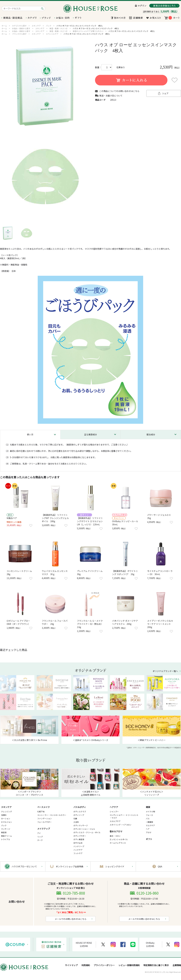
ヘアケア (114, 807)
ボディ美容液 (79, 839)
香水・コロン (115, 836)
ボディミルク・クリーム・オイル (87, 832)
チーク (40, 840)
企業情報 (177, 965)
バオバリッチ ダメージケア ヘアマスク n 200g (125, 622)
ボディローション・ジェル (84, 829)
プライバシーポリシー (104, 965)
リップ (40, 837)
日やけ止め (78, 843)
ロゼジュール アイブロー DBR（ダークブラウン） (18, 622)
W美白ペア (12, 518)
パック (4, 825)
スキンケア (6, 807)
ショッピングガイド (115, 866)
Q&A (160, 866)
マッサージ (6, 829)
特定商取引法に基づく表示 (156, 965)
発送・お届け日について (111, 96)
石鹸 (75, 818)
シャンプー (114, 811)
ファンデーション (44, 818)
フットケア (78, 853)
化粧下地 (41, 811)
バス (148, 818)
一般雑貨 (149, 822)
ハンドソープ (79, 846)
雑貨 (148, 807)
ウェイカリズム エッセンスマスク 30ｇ (55, 573)
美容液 (4, 832)
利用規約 (86, 965)
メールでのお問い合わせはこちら (71, 919)
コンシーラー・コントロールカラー (52, 815)
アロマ (149, 832)
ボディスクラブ (80, 811)
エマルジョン (6, 822)
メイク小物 (150, 811)
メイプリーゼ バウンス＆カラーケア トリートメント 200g (160, 624)
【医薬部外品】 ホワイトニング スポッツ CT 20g (125, 573)
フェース (149, 815)
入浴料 (76, 822)
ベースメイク (44, 807)
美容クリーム (6, 836)
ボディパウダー (80, 836)
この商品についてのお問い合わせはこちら (119, 91)
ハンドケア (78, 850)
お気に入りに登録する (175, 80)
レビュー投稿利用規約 (129, 965)
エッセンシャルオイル (119, 839)
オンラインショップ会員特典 (70, 866)
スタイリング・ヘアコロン (121, 825)
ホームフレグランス (118, 843)
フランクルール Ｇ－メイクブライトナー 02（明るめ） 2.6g (91, 624)
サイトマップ (71, 965)
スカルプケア (115, 821)
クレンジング (6, 811)
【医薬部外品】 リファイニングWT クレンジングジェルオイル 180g (55, 518)
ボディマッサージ (81, 825)
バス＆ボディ (80, 807)
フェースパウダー (44, 822)
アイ (39, 833)
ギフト (149, 839)
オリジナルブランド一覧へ (165, 671)
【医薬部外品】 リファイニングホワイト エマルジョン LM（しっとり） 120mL (91, 521)
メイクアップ (44, 829)
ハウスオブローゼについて (24, 866)
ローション (6, 818)
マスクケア (150, 825)
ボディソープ (79, 815)
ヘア (148, 829)
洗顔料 (4, 815)
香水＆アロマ (116, 831)
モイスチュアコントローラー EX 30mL (160, 573)
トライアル (6, 839)
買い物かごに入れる (131, 80)
